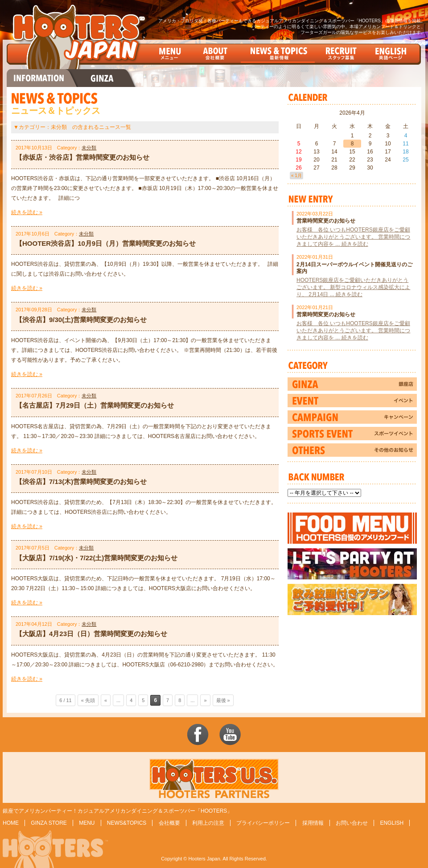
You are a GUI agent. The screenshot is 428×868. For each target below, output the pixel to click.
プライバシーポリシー (263, 823)
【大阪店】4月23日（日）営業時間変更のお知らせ (91, 634)
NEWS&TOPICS (127, 823)
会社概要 (169, 823)
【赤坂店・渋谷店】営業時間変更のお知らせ (82, 157)
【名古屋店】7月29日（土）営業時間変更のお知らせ (95, 405)
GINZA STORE (49, 823)
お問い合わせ (352, 823)
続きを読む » (27, 212)
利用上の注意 (208, 823)
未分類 (89, 148)
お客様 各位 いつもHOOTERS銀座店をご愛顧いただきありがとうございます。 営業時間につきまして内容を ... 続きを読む (353, 237)
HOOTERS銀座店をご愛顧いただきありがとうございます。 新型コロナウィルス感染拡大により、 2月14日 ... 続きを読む (353, 287)
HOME (11, 823)
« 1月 (296, 176)
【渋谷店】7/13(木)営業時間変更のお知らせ (81, 482)
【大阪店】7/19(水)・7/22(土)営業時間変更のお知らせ (97, 558)
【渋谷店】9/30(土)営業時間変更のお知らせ (81, 320)
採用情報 (313, 823)
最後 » (223, 700)
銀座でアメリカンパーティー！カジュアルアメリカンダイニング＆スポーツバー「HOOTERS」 (117, 811)
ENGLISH (392, 823)
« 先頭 (88, 700)
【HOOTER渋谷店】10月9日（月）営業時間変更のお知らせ (106, 243)
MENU (87, 823)
